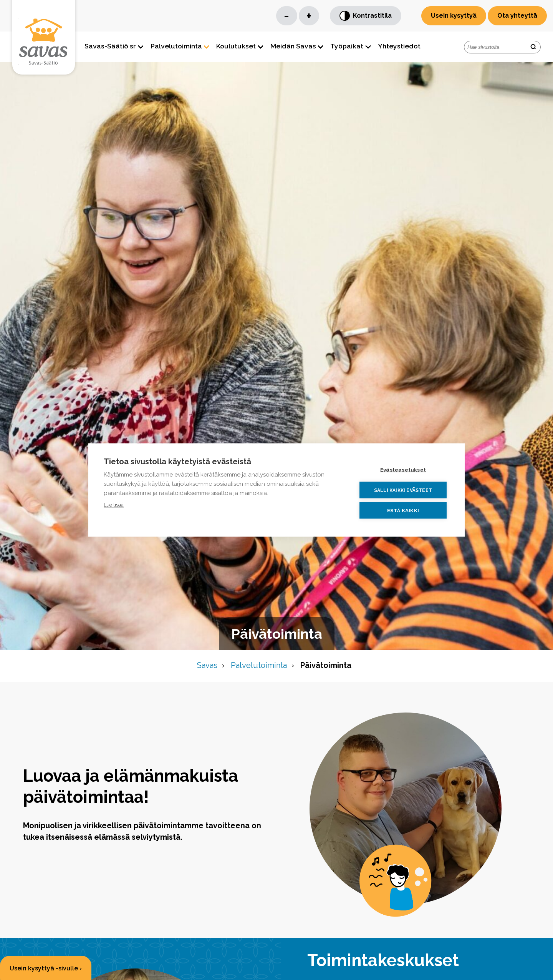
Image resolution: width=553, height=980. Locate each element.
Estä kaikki (403, 510)
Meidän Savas (293, 46)
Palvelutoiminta (176, 46)
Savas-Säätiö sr (110, 46)
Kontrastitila (366, 16)
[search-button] (533, 47)
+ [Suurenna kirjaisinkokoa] (309, 16)
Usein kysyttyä (454, 16)
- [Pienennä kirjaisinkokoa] (286, 16)
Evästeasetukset (403, 470)
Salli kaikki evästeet (403, 490)
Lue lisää (114, 505)
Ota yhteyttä (517, 16)
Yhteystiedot (399, 46)
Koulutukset (236, 46)
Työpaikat (347, 46)
